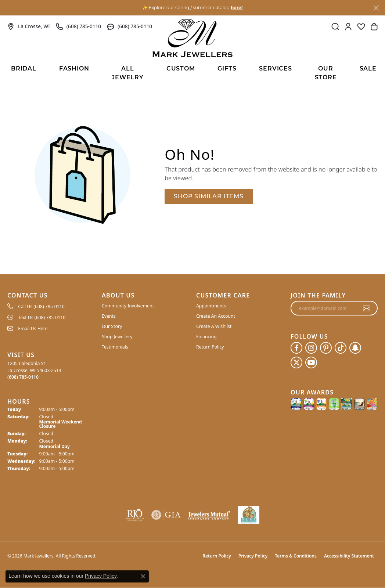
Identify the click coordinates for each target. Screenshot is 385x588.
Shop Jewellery (117, 337)
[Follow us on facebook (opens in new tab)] (296, 348)
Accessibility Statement (349, 556)
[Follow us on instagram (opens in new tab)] (311, 348)
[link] (29, 26)
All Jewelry (128, 71)
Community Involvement (128, 306)
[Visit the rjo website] (135, 515)
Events (109, 316)
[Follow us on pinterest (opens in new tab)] (326, 348)
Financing (206, 337)
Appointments (211, 306)
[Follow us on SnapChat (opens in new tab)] (355, 348)
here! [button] (237, 8)
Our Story (112, 326)
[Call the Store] (23, 377)
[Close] (376, 8)
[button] (335, 26)
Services (275, 69)
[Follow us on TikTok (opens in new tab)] (341, 348)
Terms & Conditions (296, 556)
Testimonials (115, 347)
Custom (181, 69)
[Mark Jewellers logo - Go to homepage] (192, 38)
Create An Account (216, 316)
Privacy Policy (253, 556)
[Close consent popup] (143, 576)
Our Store (326, 71)
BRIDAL (24, 69)
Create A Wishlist (214, 326)
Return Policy (210, 347)
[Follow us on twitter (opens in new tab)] (296, 362)
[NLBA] (249, 515)
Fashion (74, 69)
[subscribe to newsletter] (367, 308)
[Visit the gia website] (166, 515)
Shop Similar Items (208, 196)
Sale (368, 69)
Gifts (227, 69)
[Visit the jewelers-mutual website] (209, 515)
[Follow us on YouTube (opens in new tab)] (311, 362)
